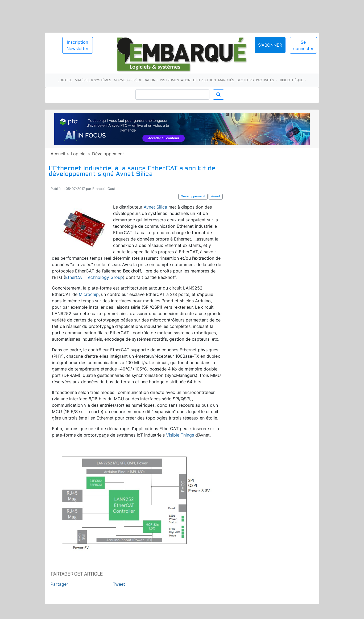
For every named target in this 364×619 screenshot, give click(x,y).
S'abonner (270, 45)
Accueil (58, 154)
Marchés (226, 80)
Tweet (119, 584)
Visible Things (180, 435)
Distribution (204, 80)
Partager (59, 584)
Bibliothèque (292, 80)
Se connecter (303, 45)
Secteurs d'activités (256, 80)
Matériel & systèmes (93, 80)
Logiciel (65, 80)
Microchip (89, 294)
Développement (108, 154)
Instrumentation (175, 80)
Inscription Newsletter (77, 45)
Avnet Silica (155, 207)
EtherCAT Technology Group (94, 277)
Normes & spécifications (136, 80)
